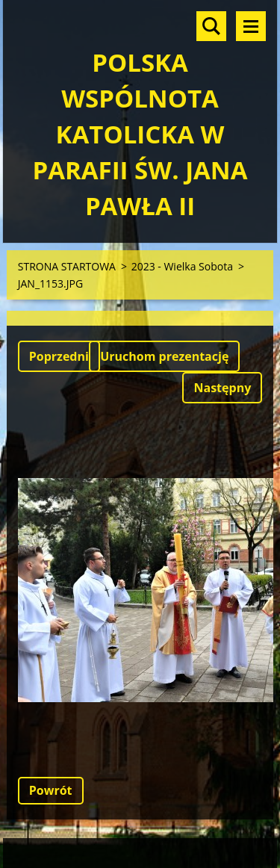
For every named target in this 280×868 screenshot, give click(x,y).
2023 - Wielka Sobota (182, 266)
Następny (222, 388)
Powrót (51, 790)
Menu (251, 26)
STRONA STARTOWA (67, 266)
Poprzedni (59, 356)
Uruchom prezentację (164, 356)
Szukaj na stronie (211, 26)
